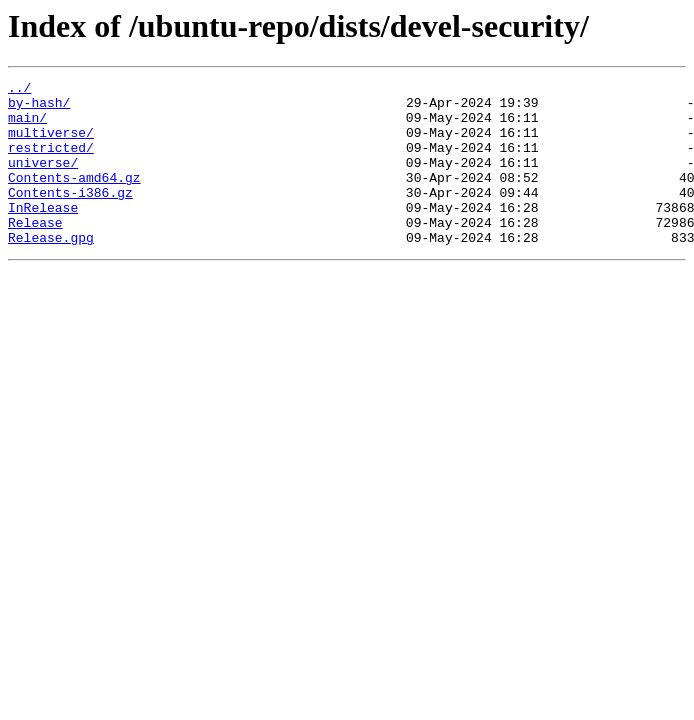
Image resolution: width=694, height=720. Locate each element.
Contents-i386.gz (70, 216)
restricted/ (51, 162)
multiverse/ (51, 144)
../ (19, 90)
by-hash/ (39, 108)
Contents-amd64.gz (74, 198)
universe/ (43, 180)
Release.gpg (51, 270)
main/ (27, 126)
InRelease (43, 234)
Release (35, 252)
